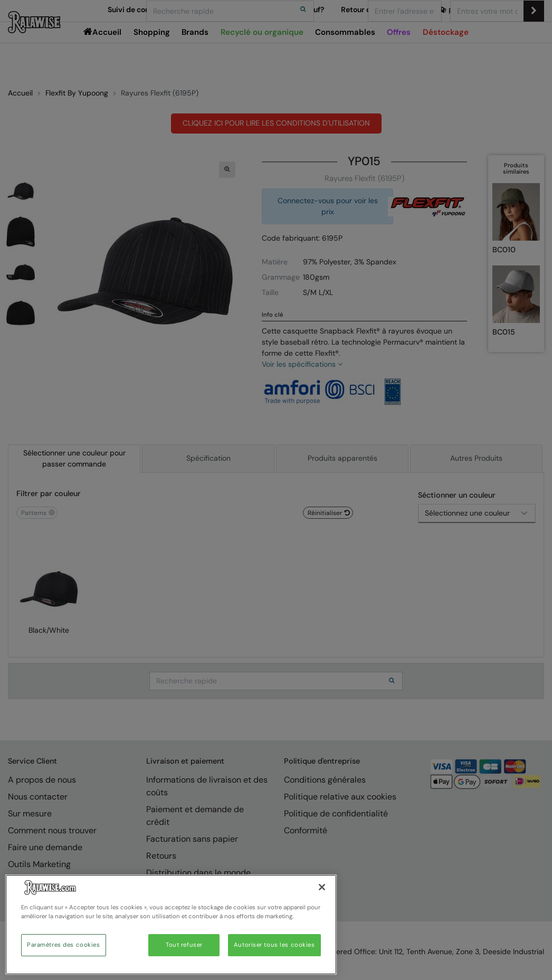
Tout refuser (184, 945)
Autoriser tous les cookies (274, 945)
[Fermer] (322, 887)
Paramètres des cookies (64, 945)
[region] (171, 925)
